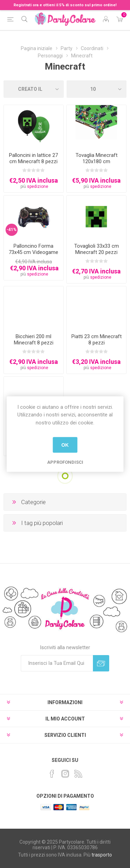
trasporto (102, 855)
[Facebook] (52, 774)
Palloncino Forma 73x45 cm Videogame (33, 249)
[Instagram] (65, 774)
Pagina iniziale (37, 48)
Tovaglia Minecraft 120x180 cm (97, 158)
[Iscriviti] (57, 663)
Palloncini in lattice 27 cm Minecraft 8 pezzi (33, 158)
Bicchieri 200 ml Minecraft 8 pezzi (34, 340)
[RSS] (78, 774)
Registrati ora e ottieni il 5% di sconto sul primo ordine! (65, 5)
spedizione (38, 186)
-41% (12, 230)
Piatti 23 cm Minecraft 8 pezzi (97, 340)
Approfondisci (65, 462)
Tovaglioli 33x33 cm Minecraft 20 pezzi (97, 249)
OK (65, 445)
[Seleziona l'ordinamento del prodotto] (34, 89)
